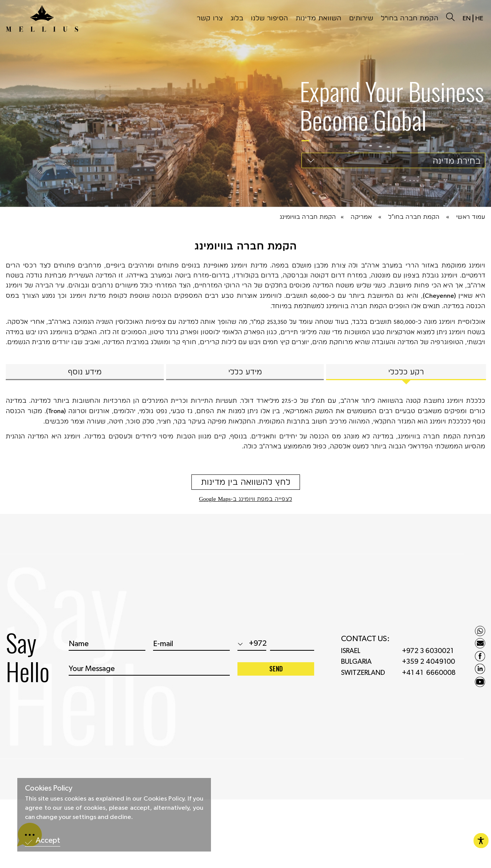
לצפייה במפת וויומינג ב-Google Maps (246, 499)
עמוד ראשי (471, 217)
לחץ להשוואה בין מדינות (246, 482)
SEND (276, 674)
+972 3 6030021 (428, 656)
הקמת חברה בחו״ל (410, 18)
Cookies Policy (49, 788)
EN (467, 18)
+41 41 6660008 (429, 678)
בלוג (237, 18)
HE (479, 18)
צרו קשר (210, 18)
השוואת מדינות (319, 18)
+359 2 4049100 (428, 667)
